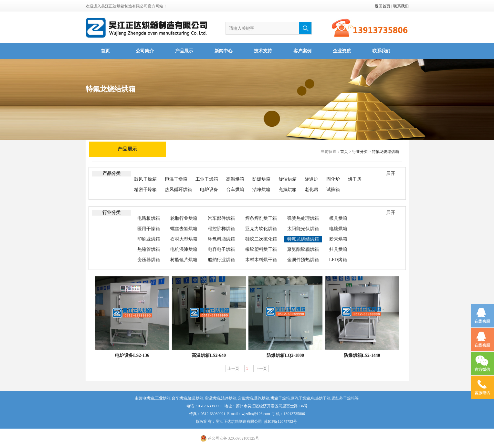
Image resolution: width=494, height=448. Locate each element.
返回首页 (383, 6)
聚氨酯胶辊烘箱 (303, 249)
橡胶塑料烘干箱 (261, 249)
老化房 (311, 190)
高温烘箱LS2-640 (209, 355)
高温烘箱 (235, 179)
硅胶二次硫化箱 (261, 239)
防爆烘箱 (261, 179)
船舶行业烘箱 (221, 260)
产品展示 (184, 51)
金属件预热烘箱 (303, 260)
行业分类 (360, 152)
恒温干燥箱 (176, 179)
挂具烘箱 (338, 249)
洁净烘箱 (261, 190)
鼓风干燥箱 (145, 179)
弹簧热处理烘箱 (303, 218)
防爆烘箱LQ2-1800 (285, 355)
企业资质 (342, 51)
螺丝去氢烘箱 (184, 229)
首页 (105, 51)
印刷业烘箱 (149, 239)
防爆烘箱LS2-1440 (362, 355)
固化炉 (333, 179)
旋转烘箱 (288, 179)
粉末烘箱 (338, 239)
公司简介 (145, 51)
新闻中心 (224, 51)
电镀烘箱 (338, 229)
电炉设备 (209, 190)
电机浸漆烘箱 (184, 249)
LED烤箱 (338, 260)
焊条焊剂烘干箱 (261, 218)
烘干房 (355, 179)
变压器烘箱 (149, 260)
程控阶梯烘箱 (221, 229)
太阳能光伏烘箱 (303, 229)
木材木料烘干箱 (261, 260)
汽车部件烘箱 (221, 218)
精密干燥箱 (145, 190)
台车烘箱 (235, 190)
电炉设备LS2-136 (132, 355)
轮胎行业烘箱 (184, 218)
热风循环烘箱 (178, 190)
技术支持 (263, 51)
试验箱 (333, 190)
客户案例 (302, 51)
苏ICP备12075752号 (281, 421)
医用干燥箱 (149, 229)
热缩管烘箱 (149, 249)
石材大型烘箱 (184, 239)
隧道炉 (311, 179)
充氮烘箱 (288, 190)
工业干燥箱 (207, 179)
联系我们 (401, 6)
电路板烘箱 (149, 218)
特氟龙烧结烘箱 (385, 152)
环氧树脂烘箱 (221, 239)
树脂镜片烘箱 (184, 260)
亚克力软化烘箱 (261, 229)
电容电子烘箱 (221, 249)
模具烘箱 (338, 218)
